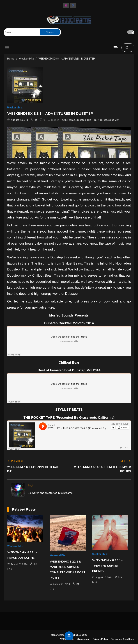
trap (100, 120)
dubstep (81, 120)
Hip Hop (92, 120)
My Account (83, 639)
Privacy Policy (100, 639)
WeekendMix (15, 108)
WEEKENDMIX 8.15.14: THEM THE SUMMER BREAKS (108, 566)
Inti (36, 120)
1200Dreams (68, 120)
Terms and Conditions (123, 639)
